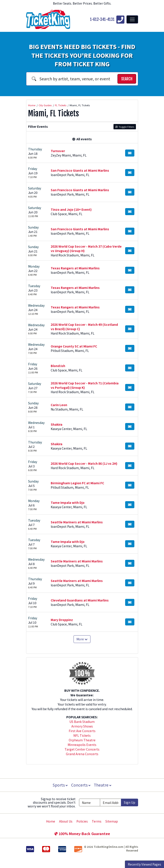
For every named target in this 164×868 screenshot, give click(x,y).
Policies (82, 821)
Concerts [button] (81, 785)
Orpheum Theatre (82, 740)
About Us (66, 821)
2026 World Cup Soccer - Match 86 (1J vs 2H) (84, 463)
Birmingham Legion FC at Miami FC (77, 483)
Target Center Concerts (82, 749)
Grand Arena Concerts (82, 754)
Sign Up (130, 802)
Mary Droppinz (62, 620)
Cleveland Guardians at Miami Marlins (80, 600)
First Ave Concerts (82, 731)
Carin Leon (59, 405)
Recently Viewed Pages (144, 864)
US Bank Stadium (82, 722)
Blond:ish (58, 366)
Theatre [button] (103, 785)
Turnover (58, 151)
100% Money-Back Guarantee (82, 834)
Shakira (57, 424)
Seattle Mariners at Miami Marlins (77, 522)
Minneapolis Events (82, 745)
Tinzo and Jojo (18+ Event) (71, 209)
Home (51, 821)
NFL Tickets (82, 735)
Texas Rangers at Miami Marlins (75, 268)
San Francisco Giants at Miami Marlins (80, 170)
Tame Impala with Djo (68, 502)
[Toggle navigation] (132, 19)
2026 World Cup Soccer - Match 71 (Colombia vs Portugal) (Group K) (85, 385)
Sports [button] (60, 785)
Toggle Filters (125, 127)
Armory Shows (82, 726)
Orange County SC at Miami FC (74, 346)
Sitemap (112, 821)
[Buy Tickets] (130, 153)
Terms (97, 821)
